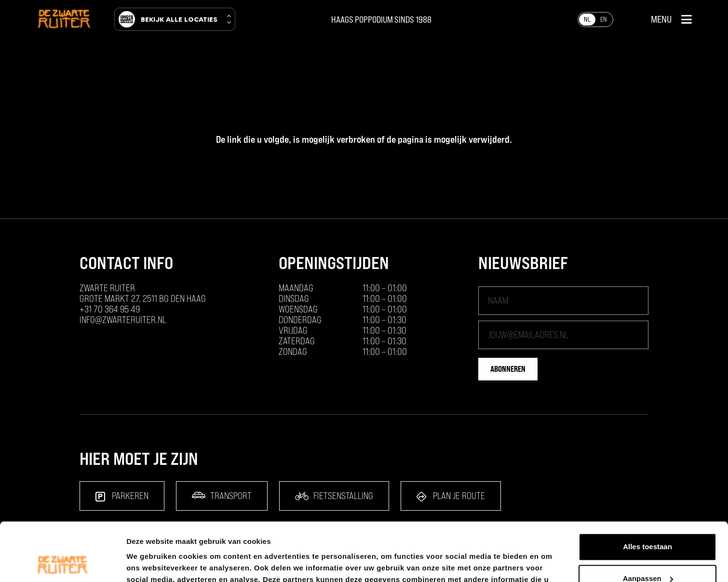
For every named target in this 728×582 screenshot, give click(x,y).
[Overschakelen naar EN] (604, 20)
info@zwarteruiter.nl (123, 320)
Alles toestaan (647, 492)
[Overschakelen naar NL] (587, 20)
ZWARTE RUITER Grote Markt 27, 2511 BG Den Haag (143, 293)
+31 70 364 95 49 (110, 309)
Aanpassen (648, 523)
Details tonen (149, 563)
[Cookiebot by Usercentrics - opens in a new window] (62, 563)
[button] (671, 19)
